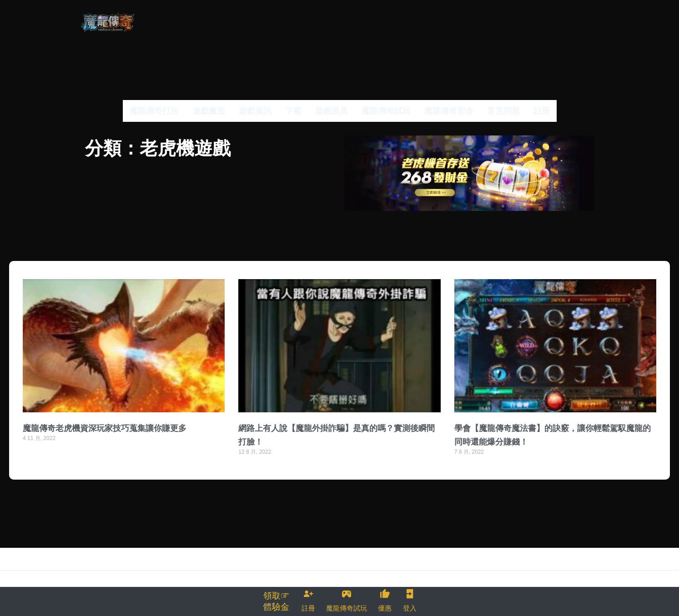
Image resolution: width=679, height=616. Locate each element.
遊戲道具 (332, 111)
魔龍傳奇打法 (154, 111)
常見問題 (503, 111)
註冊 (542, 111)
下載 (293, 111)
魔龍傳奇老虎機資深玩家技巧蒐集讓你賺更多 (105, 437)
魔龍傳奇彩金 (449, 111)
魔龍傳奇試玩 (386, 111)
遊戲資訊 (255, 111)
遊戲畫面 (209, 111)
